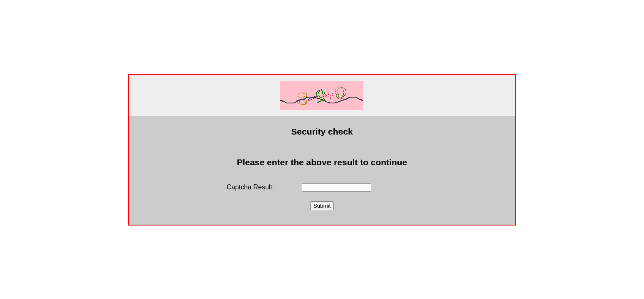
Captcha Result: (250, 187)
